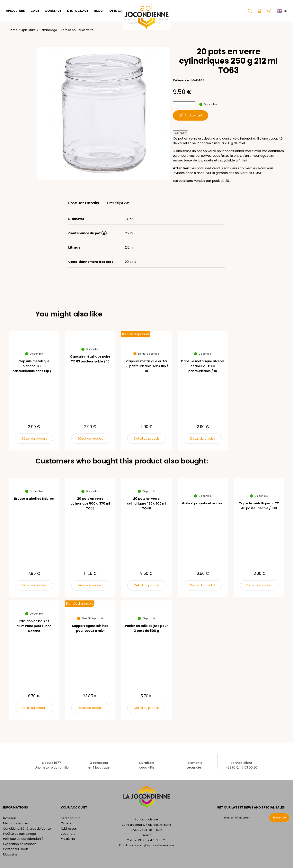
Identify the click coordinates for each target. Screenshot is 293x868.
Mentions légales (16, 823)
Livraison (9, 818)
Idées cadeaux (121, 11)
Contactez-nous (16, 849)
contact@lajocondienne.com (153, 845)
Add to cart (191, 115)
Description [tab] (118, 203)
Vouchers (68, 834)
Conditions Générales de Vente (27, 829)
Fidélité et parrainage (19, 834)
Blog (99, 11)
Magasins (10, 854)
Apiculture (15, 11)
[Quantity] (184, 104)
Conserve (53, 11)
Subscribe (279, 818)
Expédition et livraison (20, 844)
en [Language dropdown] (282, 11)
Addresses (69, 829)
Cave (35, 11)
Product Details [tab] (84, 203)
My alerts (68, 839)
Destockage (78, 11)
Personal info (71, 818)
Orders (66, 823)
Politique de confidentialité (23, 839)
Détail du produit (34, 439)
